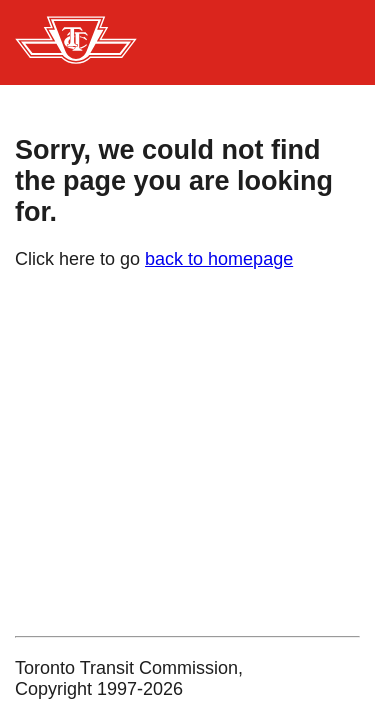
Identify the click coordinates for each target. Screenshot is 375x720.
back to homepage (219, 259)
